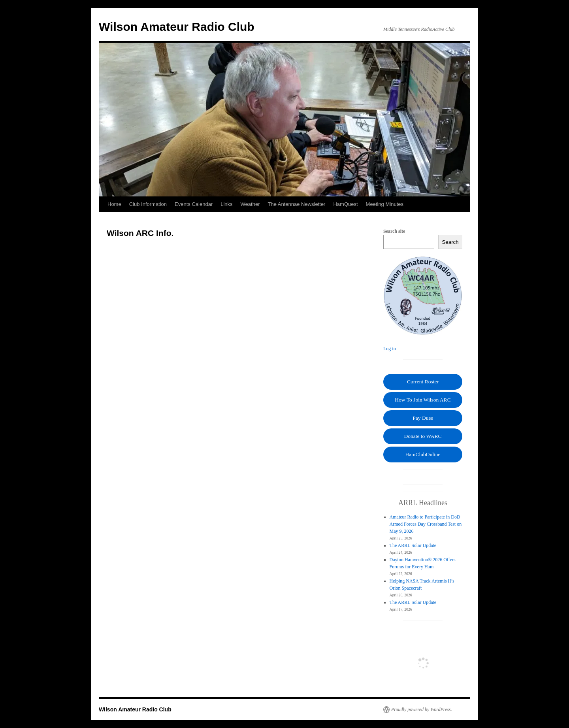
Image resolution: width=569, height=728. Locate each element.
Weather (250, 204)
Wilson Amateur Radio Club (177, 27)
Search (450, 242)
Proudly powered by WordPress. (422, 709)
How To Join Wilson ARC (423, 400)
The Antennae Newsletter (296, 204)
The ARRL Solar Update (413, 545)
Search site (394, 231)
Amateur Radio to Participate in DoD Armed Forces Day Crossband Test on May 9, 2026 (426, 524)
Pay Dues (423, 418)
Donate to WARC (423, 436)
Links (226, 204)
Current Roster (423, 382)
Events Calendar (194, 204)
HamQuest (345, 204)
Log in (390, 349)
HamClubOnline (423, 454)
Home (114, 204)
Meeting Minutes (385, 204)
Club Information (148, 204)
